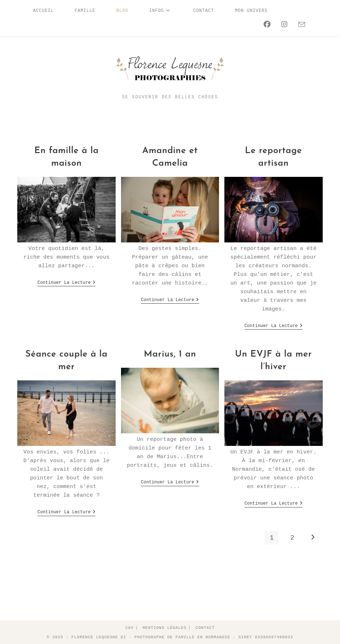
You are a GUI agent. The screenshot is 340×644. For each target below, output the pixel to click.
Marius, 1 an (170, 354)
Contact (205, 627)
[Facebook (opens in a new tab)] (265, 25)
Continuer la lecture (66, 283)
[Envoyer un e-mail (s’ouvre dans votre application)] (300, 25)
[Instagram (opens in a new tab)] (283, 25)
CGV (129, 627)
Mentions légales (165, 627)
